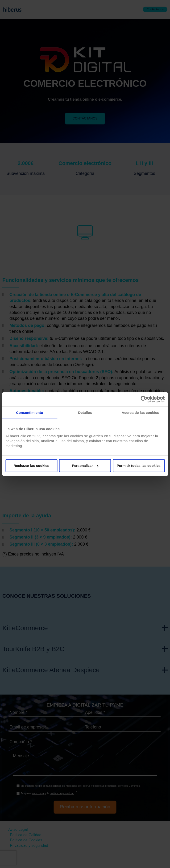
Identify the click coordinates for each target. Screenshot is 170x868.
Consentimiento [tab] (30, 413)
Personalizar (85, 466)
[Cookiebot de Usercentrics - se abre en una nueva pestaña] (144, 399)
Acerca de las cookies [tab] (140, 413)
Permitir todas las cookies (139, 466)
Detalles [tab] (85, 413)
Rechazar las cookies (31, 466)
